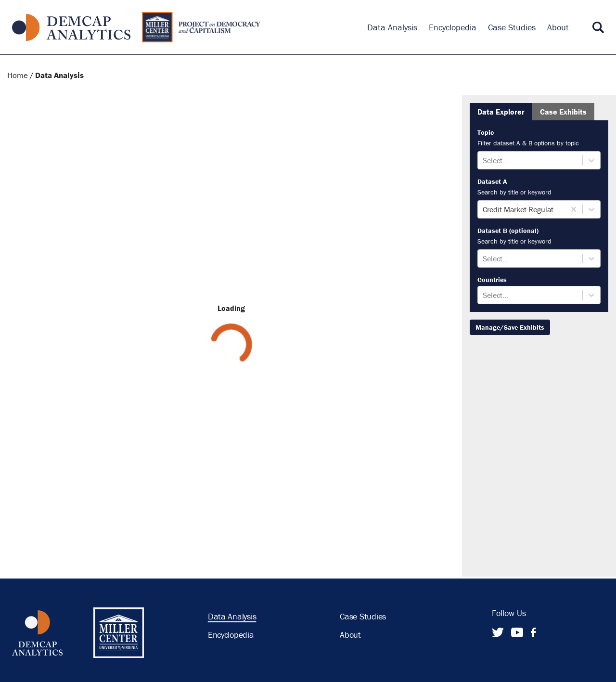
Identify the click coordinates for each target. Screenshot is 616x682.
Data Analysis (59, 75)
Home (18, 75)
